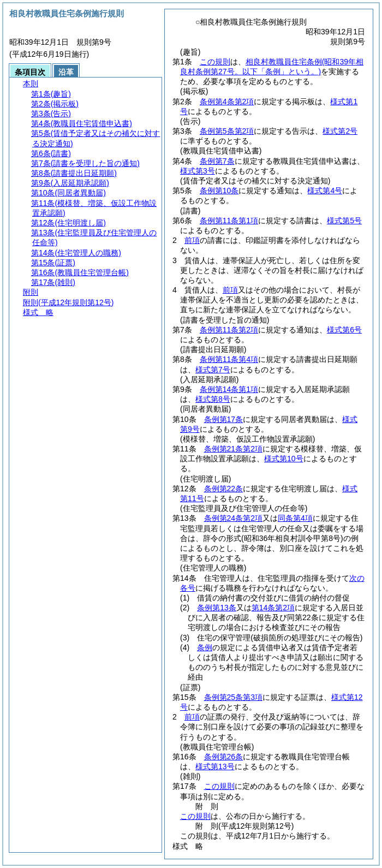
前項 (192, 240)
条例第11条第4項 (229, 359)
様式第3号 (198, 171)
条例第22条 (224, 489)
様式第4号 (325, 191)
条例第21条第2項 (233, 449)
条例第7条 (217, 161)
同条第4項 (295, 518)
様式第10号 (284, 459)
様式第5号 (344, 221)
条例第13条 (217, 608)
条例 (205, 647)
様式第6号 (344, 330)
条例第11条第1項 (229, 221)
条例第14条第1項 (229, 389)
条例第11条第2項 (229, 330)
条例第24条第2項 (233, 518)
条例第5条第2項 (227, 131)
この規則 (215, 62)
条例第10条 (219, 191)
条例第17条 (224, 419)
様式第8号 (213, 399)
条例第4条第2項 (227, 102)
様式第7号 (213, 370)
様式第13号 (215, 766)
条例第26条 (224, 757)
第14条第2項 (273, 608)
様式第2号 (340, 131)
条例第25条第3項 (233, 697)
